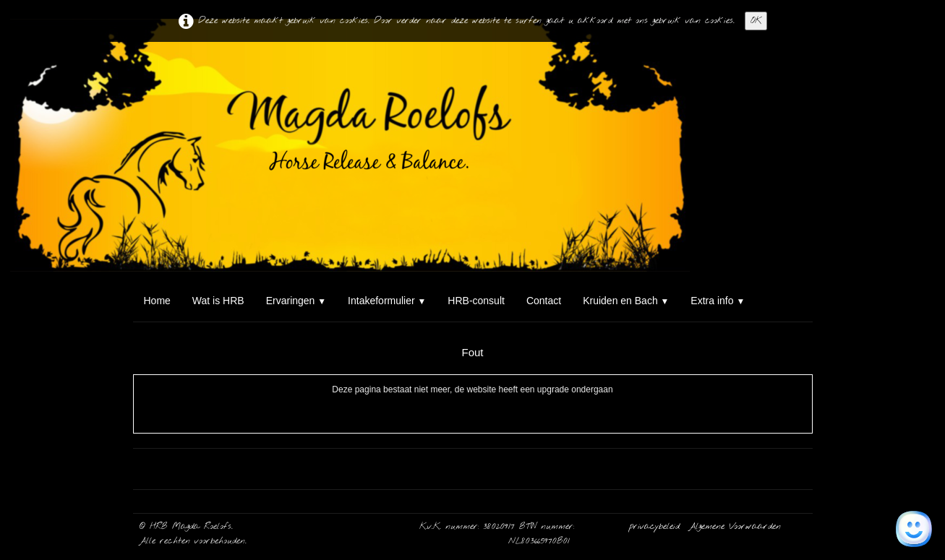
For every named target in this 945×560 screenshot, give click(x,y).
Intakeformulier (387, 301)
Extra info (718, 301)
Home (157, 301)
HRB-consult (476, 301)
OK (756, 21)
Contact (544, 301)
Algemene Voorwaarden (735, 527)
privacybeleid (657, 527)
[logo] (138, 69)
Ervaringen (296, 301)
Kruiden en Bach (626, 301)
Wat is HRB (218, 301)
